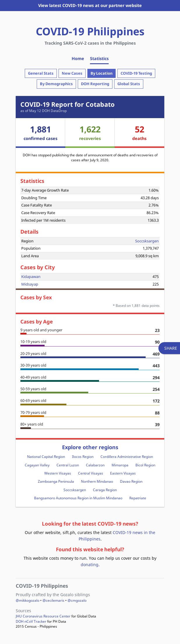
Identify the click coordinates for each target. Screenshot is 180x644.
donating (90, 565)
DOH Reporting (95, 84)
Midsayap (30, 284)
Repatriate (138, 498)
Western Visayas (58, 473)
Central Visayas (91, 473)
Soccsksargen (147, 241)
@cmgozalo (77, 600)
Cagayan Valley (37, 465)
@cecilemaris (53, 600)
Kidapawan (31, 276)
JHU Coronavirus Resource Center (43, 616)
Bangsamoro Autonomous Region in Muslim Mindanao (78, 498)
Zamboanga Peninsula (56, 481)
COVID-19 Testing (136, 73)
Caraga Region (105, 490)
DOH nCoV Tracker (31, 621)
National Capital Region (46, 457)
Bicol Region (145, 465)
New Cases (72, 73)
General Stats (41, 73)
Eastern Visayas (123, 473)
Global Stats (129, 84)
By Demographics (56, 84)
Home (78, 58)
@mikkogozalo (28, 600)
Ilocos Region (83, 457)
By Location (102, 73)
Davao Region (131, 481)
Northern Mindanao (97, 481)
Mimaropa (120, 465)
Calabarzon (95, 465)
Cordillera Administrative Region (127, 457)
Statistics (99, 58)
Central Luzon (68, 465)
